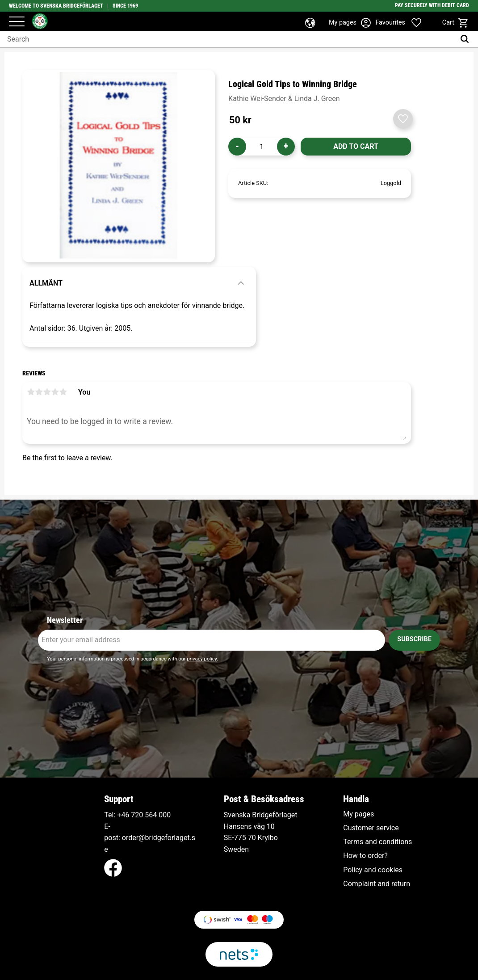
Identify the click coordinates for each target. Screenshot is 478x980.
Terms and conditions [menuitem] (377, 842)
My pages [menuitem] (358, 814)
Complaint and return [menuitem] (377, 884)
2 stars (39, 392)
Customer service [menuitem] (371, 828)
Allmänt (46, 283)
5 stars (63, 392)
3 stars (47, 392)
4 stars (55, 392)
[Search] (467, 39)
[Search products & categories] (228, 39)
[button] (17, 22)
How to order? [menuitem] (365, 856)
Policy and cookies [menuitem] (373, 870)
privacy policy (202, 659)
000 (165, 815)
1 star (31, 392)
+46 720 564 (137, 815)
